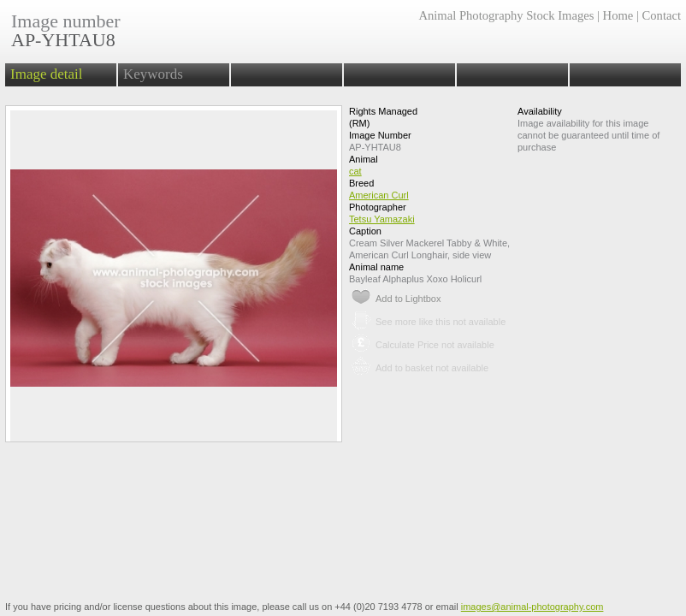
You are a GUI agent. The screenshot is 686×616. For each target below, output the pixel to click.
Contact (662, 15)
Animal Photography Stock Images (506, 15)
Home (618, 15)
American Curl (379, 195)
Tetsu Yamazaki (382, 219)
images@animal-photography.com (532, 607)
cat (355, 171)
